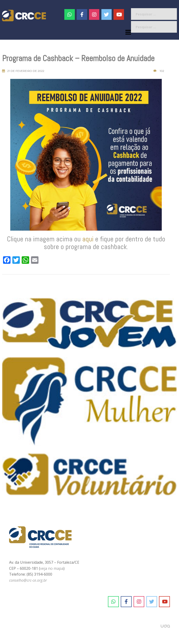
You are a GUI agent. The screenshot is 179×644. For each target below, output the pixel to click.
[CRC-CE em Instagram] (139, 602)
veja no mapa (52, 568)
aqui (88, 239)
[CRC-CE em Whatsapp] (70, 14)
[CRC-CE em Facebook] (82, 14)
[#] (94, 14)
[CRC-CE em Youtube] (119, 14)
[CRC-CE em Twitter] (107, 14)
